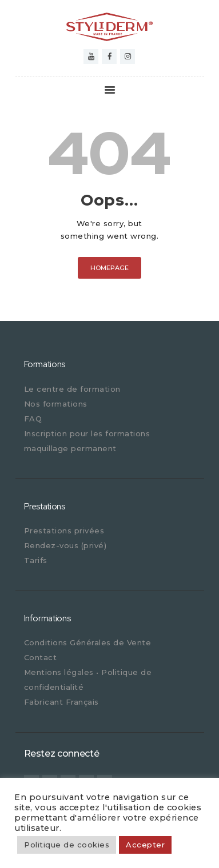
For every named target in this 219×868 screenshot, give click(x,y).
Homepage (109, 268)
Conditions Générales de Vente (88, 642)
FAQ (33, 419)
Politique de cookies (67, 845)
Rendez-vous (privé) (65, 545)
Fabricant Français (61, 702)
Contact (41, 657)
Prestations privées (64, 531)
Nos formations (56, 404)
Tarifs (36, 560)
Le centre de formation (72, 389)
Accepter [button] (145, 845)
